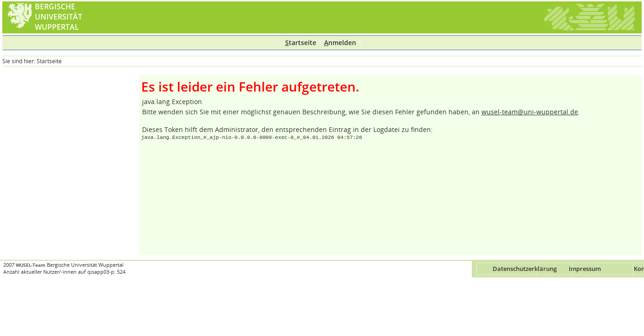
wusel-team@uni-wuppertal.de (530, 112)
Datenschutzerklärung (525, 269)
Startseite (49, 61)
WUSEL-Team (31, 265)
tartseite (301, 43)
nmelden (340, 43)
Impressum (585, 269)
